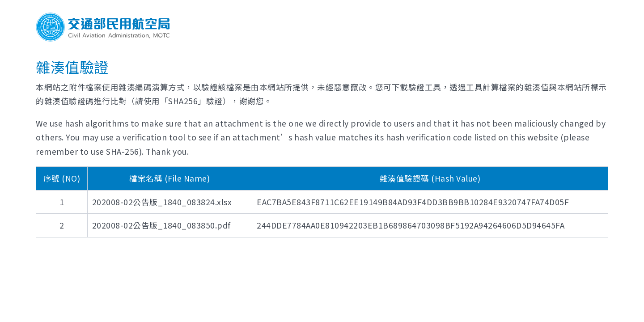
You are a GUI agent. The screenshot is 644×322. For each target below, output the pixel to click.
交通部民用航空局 (103, 27)
